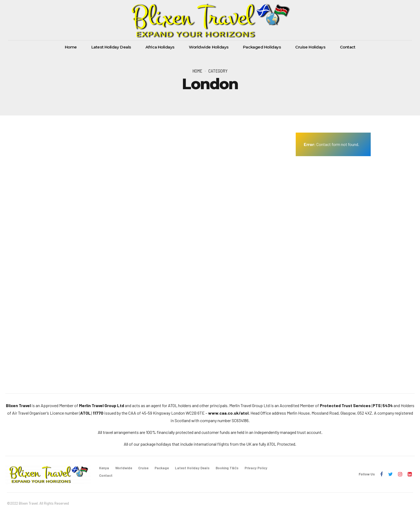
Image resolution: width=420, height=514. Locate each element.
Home (71, 47)
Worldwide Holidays (209, 47)
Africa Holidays (160, 47)
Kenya (104, 468)
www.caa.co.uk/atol (228, 413)
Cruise (143, 468)
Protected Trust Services (345, 405)
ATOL (85, 413)
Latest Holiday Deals (111, 47)
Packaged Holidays (262, 47)
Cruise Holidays (310, 47)
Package (162, 468)
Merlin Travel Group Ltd (102, 405)
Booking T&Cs (227, 468)
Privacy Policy (256, 468)
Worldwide (124, 468)
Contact (348, 47)
